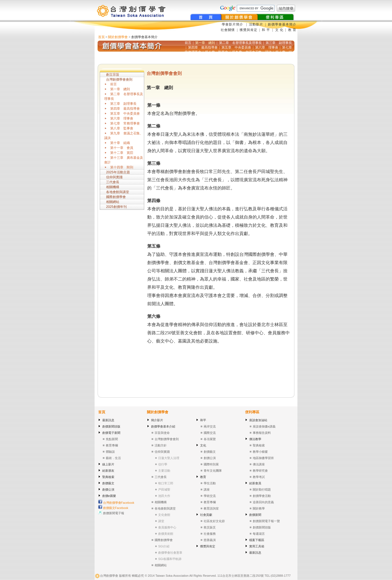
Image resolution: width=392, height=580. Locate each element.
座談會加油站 (258, 420)
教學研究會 (260, 471)
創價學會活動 (262, 496)
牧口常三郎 (166, 483)
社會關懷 (228, 30)
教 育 (292, 30)
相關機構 (113, 187)
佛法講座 (259, 464)
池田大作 (164, 496)
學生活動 (210, 483)
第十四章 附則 (122, 167)
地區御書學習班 (263, 458)
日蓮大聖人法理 (169, 458)
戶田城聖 (164, 490)
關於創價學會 (118, 37)
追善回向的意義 (263, 502)
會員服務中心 (167, 527)
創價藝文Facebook (113, 508)
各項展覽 (210, 439)
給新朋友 (108, 471)
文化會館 (164, 515)
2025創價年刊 (116, 207)
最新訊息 (108, 420)
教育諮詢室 (211, 508)
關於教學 (259, 508)
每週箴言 (259, 534)
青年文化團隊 (213, 471)
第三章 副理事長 (123, 104)
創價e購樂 (109, 496)
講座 (207, 490)
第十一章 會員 (122, 148)
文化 (203, 445)
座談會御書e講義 (264, 426)
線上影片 (108, 464)
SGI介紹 (164, 546)
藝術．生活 (113, 458)
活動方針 (161, 445)
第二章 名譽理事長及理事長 (124, 96)
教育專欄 (112, 445)
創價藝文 (108, 483)
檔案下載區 (257, 540)
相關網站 (113, 202)
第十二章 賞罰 (122, 153)
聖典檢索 (108, 477)
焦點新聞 (112, 439)
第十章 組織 (120, 143)
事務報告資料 (262, 433)
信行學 (163, 464)
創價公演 (108, 490)
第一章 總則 (120, 89)
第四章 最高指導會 (125, 109)
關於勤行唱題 (262, 490)
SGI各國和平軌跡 (170, 559)
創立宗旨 (113, 75)
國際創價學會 (116, 197)
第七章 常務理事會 (125, 123)
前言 (113, 84)
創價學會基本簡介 (282, 24)
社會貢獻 (206, 515)
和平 (203, 420)
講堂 (161, 521)
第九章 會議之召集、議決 (124, 136)
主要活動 (164, 471)
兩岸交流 (210, 426)
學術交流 (210, 496)
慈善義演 (210, 540)
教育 (203, 477)
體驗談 (110, 452)
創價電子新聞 (111, 433)
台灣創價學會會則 (119, 80)
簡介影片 (157, 420)
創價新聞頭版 (111, 426)
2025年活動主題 (118, 172)
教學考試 (259, 477)
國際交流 (210, 433)
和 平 (266, 30)
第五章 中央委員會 (125, 114)
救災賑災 (210, 527)
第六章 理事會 (122, 118)
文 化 (279, 30)
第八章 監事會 (122, 128)
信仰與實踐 (114, 177)
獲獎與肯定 (248, 30)
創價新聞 (255, 515)
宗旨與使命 (162, 433)
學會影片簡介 (233, 24)
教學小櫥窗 (260, 452)
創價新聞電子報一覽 (266, 521)
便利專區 (252, 412)
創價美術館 (166, 534)
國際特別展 (211, 464)
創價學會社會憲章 (170, 553)
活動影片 (257, 24)
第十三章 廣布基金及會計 (124, 160)
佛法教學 (255, 439)
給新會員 (255, 483)
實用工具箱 (257, 546)
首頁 (101, 37)
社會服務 (210, 534)
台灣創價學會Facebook (116, 503)
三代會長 (113, 182)
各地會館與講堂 (118, 192)
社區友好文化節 (214, 521)
